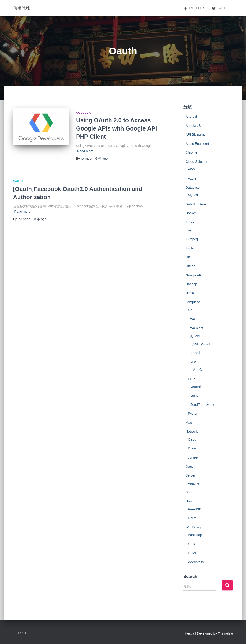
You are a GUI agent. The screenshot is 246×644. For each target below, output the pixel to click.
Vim (191, 230)
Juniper (193, 457)
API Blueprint (195, 134)
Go (190, 310)
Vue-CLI (199, 370)
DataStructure (196, 204)
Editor (190, 222)
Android (191, 117)
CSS (191, 544)
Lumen (195, 396)
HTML (192, 553)
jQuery (195, 336)
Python (193, 414)
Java (191, 319)
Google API (85, 113)
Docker (191, 213)
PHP (191, 379)
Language (193, 302)
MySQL (193, 195)
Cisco (192, 439)
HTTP (190, 293)
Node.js (196, 353)
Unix (189, 501)
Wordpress (196, 562)
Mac (189, 423)
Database (193, 188)
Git (188, 257)
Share (190, 492)
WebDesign (194, 527)
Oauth (18, 181)
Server (190, 475)
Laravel (196, 386)
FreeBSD (195, 509)
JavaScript (196, 328)
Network (192, 432)
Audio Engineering (199, 144)
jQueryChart (201, 344)
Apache (193, 483)
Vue (193, 362)
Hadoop (191, 284)
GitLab (190, 266)
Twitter (220, 8)
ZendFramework (202, 405)
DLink (192, 448)
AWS (192, 169)
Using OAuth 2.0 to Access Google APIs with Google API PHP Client (116, 128)
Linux (192, 518)
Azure (192, 178)
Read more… (87, 151)
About (21, 633)
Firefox (191, 248)
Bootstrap (195, 535)
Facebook (194, 8)
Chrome (191, 152)
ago (101, 159)
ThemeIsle (225, 633)
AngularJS (193, 126)
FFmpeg (192, 239)
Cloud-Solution (196, 162)
